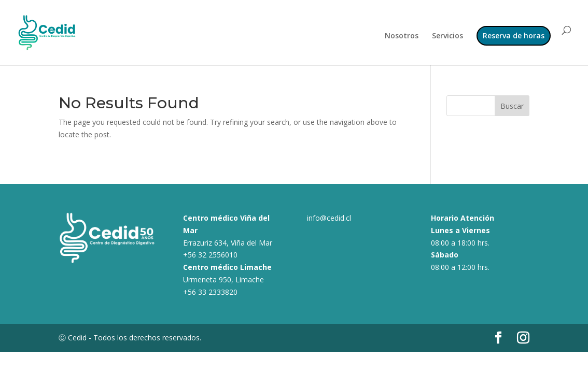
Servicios (447, 36)
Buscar (512, 106)
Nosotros (402, 36)
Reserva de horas (514, 35)
